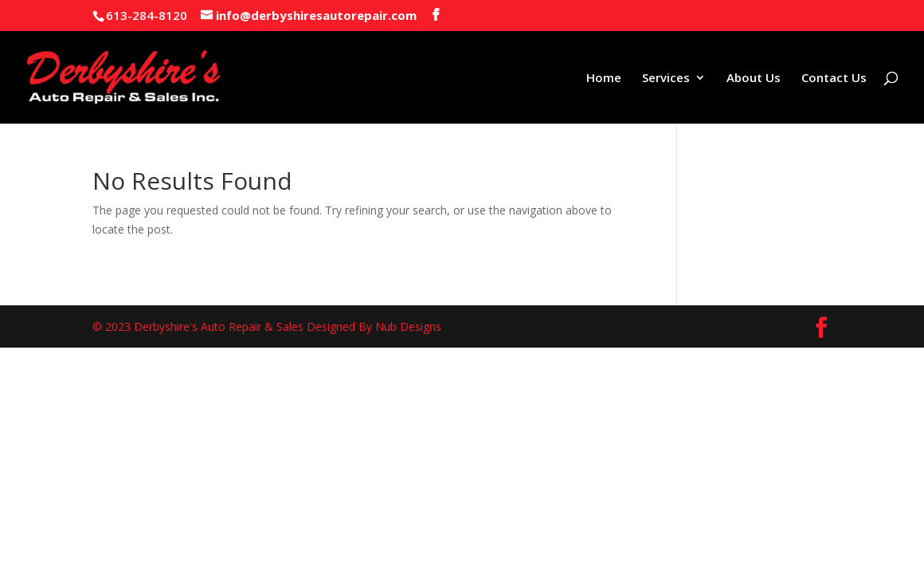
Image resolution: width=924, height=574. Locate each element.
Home (604, 79)
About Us (754, 79)
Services (666, 79)
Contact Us (834, 79)
